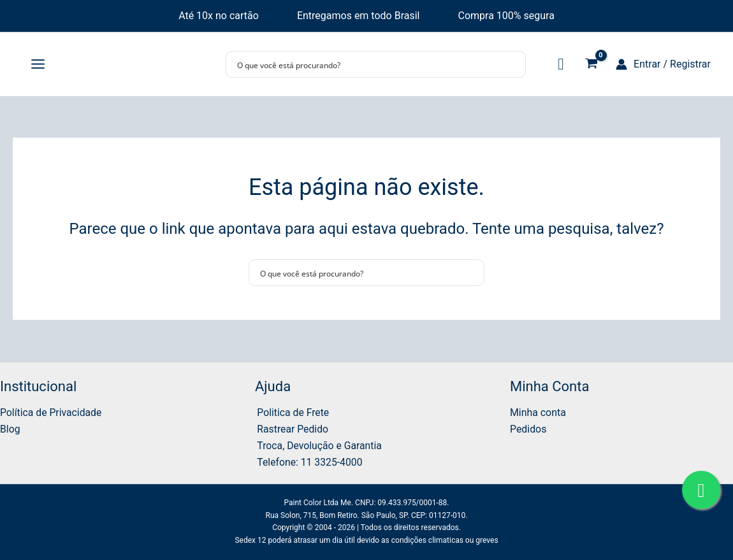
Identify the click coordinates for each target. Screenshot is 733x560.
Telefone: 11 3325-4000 (308, 462)
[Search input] (367, 64)
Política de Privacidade (52, 411)
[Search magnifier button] (512, 64)
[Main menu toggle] (38, 64)
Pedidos (528, 428)
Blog (10, 428)
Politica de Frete (292, 411)
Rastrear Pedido (291, 428)
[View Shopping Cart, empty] (591, 65)
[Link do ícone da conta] (663, 64)
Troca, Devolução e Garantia (318, 445)
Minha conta (538, 411)
